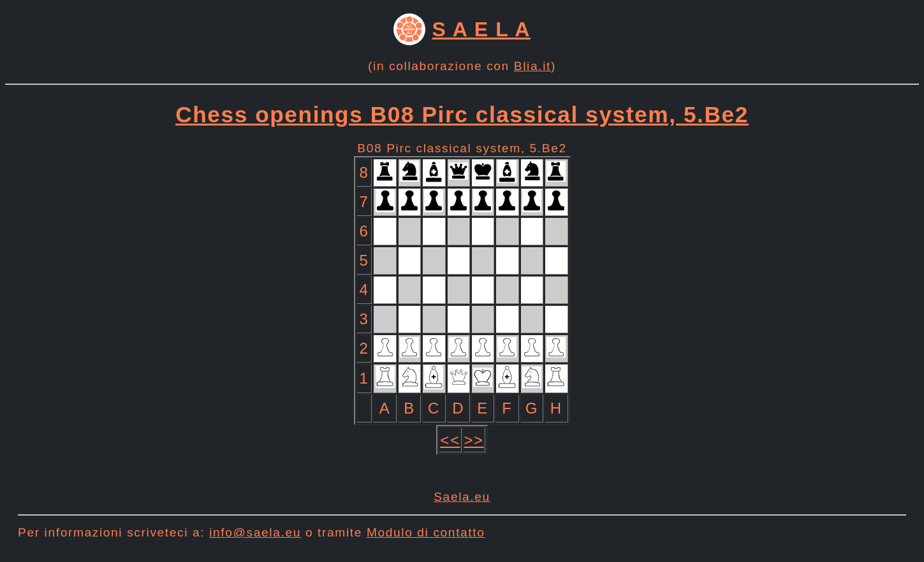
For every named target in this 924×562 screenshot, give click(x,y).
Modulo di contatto (426, 532)
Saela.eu (462, 497)
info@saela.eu (255, 532)
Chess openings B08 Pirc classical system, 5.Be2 (462, 114)
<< (450, 440)
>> (474, 440)
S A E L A (481, 29)
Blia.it (532, 66)
